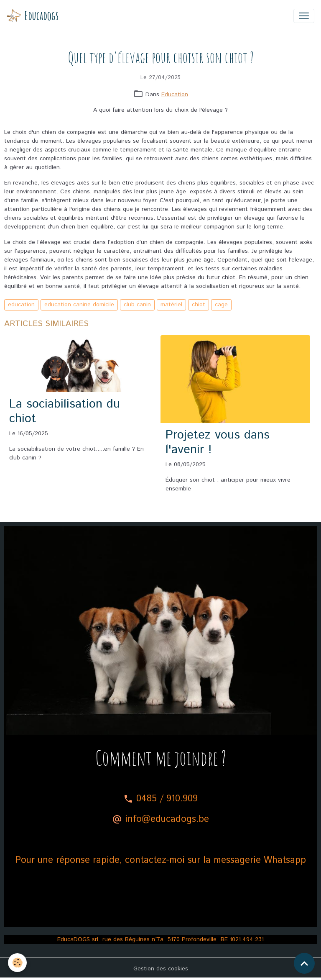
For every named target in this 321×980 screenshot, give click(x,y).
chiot (199, 305)
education (21, 305)
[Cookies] (18, 963)
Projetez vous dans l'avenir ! (218, 443)
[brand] (33, 16)
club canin (137, 305)
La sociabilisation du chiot (65, 412)
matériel (171, 305)
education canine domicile (79, 305)
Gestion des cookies (161, 969)
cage (221, 305)
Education (175, 95)
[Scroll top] (304, 963)
